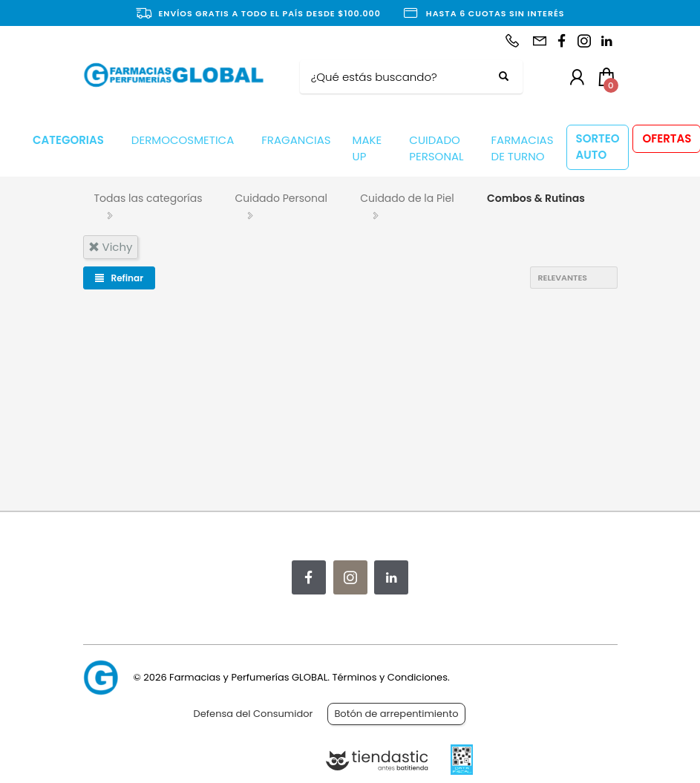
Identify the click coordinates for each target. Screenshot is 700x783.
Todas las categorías (148, 198)
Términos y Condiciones (389, 677)
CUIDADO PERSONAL (436, 148)
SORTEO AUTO (598, 147)
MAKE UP (367, 148)
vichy (111, 247)
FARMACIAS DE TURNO (523, 148)
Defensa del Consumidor (253, 714)
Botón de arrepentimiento (396, 714)
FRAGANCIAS (296, 140)
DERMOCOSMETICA (183, 140)
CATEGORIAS (68, 140)
